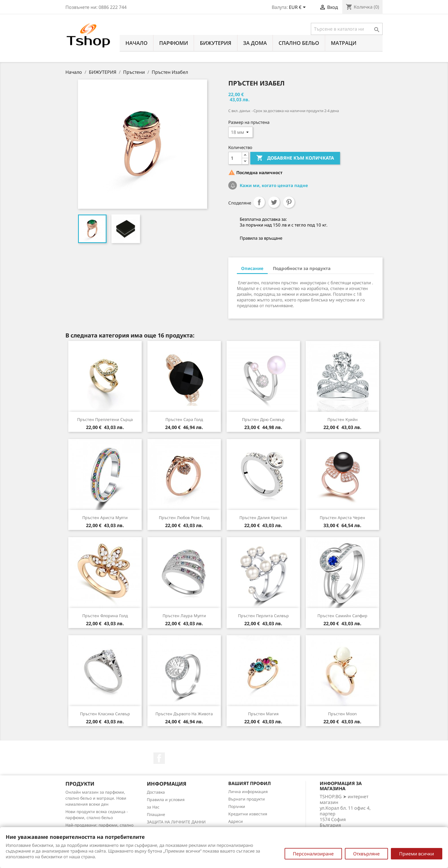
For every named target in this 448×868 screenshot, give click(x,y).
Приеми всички (417, 854)
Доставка (156, 792)
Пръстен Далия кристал (263, 518)
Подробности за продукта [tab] (302, 268)
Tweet (274, 202)
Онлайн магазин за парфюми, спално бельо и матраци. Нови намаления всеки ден (96, 798)
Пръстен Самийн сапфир (342, 616)
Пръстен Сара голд (184, 419)
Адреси (236, 821)
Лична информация (248, 791)
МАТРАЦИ (344, 43)
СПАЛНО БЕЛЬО (299, 43)
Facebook (159, 758)
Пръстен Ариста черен (342, 518)
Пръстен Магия (263, 714)
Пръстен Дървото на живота (184, 714)
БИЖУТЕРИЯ (215, 43)
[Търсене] (347, 29)
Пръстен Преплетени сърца (105, 419)
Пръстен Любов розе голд (184, 518)
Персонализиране (313, 854)
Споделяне (259, 202)
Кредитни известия (248, 814)
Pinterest (289, 202)
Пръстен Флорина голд (105, 616)
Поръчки (237, 806)
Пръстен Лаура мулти (184, 616)
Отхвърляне (366, 854)
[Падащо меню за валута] (298, 8)
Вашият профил (250, 783)
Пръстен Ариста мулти (105, 518)
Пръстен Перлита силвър (263, 616)
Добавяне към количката (295, 158)
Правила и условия (166, 800)
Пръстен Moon (342, 714)
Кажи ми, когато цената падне (273, 185)
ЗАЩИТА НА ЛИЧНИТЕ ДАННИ (176, 822)
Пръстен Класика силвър (105, 714)
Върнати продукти (247, 799)
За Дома (255, 43)
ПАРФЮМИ (174, 43)
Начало (136, 43)
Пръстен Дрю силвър (263, 419)
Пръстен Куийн (343, 419)
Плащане (156, 814)
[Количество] (235, 158)
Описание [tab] (252, 268)
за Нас (153, 807)
